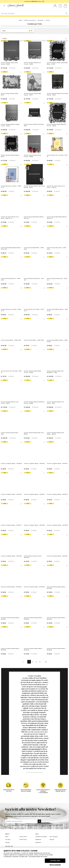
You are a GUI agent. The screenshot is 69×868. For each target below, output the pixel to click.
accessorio (43, 690)
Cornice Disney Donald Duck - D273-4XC (34, 283)
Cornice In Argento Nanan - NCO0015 (57, 498)
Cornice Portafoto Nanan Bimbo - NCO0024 (10, 653)
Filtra (17, 34)
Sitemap (52, 843)
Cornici (48, 24)
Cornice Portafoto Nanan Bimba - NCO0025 (56, 591)
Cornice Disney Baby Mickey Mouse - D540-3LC (57, 221)
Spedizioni (38, 846)
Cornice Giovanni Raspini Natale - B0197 (10, 159)
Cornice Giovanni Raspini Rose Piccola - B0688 (33, 159)
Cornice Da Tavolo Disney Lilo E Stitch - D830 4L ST (10, 221)
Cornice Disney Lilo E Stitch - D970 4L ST (34, 313)
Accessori (41, 24)
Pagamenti (38, 843)
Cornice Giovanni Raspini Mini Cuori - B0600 (34, 437)
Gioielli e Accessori (30, 24)
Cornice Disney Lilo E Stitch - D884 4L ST (11, 313)
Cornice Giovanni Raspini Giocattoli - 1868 (34, 128)
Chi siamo (8, 843)
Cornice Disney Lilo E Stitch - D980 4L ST (11, 190)
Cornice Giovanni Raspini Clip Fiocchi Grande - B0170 (34, 190)
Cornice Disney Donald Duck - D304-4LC (57, 283)
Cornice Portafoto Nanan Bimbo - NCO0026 (33, 653)
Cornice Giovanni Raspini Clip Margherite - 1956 (55, 375)
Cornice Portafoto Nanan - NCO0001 (57, 559)
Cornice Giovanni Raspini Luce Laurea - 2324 (55, 406)
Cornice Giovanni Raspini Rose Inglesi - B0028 (56, 437)
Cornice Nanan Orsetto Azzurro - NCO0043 (33, 560)
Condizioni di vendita (41, 840)
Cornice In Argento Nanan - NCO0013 (11, 498)
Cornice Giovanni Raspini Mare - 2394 (10, 437)
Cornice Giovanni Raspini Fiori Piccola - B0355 (32, 67)
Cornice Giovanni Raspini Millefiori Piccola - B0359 (57, 128)
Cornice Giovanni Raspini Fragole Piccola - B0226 (10, 128)
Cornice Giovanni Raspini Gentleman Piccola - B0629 (34, 406)
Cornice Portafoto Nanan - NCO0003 (34, 590)
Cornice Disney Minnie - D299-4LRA (11, 343)
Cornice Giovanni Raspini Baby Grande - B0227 (32, 98)
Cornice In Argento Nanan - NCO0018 (34, 528)
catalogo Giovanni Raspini (31, 752)
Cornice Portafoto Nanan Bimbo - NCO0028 (56, 653)
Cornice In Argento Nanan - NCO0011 (57, 467)
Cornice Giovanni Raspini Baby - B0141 (10, 98)
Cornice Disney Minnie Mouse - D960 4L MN (57, 344)
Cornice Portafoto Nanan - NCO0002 (11, 590)
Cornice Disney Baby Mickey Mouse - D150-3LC (34, 221)
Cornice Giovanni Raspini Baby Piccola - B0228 (32, 375)
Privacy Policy (15, 828)
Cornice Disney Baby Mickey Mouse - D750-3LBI (11, 252)
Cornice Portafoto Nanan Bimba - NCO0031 (10, 622)
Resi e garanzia (54, 840)
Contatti (7, 846)
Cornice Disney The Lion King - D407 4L (57, 159)
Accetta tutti (55, 861)
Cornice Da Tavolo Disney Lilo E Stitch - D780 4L (56, 190)
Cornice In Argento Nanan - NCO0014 (34, 498)
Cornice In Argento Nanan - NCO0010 (34, 467)
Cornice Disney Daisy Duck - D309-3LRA (57, 252)
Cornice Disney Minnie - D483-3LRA (34, 343)
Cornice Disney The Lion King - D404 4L (11, 375)
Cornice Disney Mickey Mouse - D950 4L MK (57, 313)
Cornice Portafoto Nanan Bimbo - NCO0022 (56, 622)
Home (20, 24)
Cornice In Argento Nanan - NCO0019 (57, 528)
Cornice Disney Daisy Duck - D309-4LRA (11, 283)
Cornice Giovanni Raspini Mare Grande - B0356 (9, 67)
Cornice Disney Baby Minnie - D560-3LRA (34, 252)
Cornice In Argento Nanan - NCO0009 (11, 467)
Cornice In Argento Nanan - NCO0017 (11, 528)
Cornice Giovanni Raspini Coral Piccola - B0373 (10, 406)
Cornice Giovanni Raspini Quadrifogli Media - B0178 (57, 67)
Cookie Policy (23, 843)
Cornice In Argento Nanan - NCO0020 (11, 559)
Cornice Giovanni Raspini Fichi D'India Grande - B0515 (57, 98)
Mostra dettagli (55, 865)
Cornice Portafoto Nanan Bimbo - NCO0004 (33, 622)
